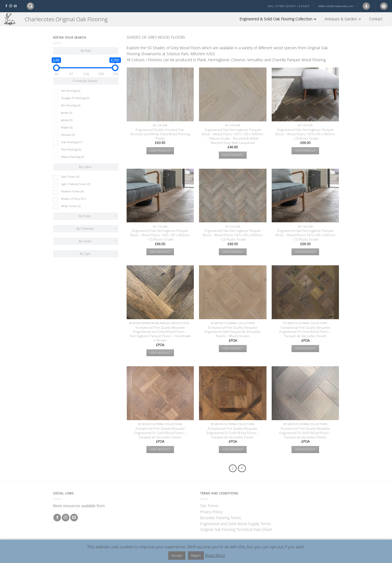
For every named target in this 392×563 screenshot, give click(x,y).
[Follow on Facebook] (6, 6)
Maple (67, 127)
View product (160, 151)
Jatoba (67, 120)
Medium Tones (72, 191)
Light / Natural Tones (76, 184)
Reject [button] (196, 555)
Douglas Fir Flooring (75, 98)
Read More (215, 555)
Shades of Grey (73, 199)
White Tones (71, 206)
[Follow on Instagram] (11, 6)
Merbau (68, 135)
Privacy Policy (211, 512)
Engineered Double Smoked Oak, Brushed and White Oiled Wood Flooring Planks (160, 134)
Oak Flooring (72, 142)
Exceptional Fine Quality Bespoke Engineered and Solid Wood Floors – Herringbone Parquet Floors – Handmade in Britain (160, 334)
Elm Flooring (71, 105)
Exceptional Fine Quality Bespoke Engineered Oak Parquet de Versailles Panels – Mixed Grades (233, 332)
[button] (30, 6)
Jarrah (67, 113)
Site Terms (209, 506)
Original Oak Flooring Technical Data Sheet (236, 529)
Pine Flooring (71, 150)
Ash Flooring (71, 91)
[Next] (242, 468)
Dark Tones (70, 177)
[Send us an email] (15, 6)
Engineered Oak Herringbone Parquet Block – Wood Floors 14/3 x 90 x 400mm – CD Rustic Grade (160, 235)
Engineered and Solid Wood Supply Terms (235, 524)
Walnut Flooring (73, 157)
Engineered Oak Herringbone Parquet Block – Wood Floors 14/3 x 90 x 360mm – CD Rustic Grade (305, 134)
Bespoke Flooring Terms (221, 518)
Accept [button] (177, 555)
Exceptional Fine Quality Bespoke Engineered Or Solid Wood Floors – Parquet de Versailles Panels (305, 332)
